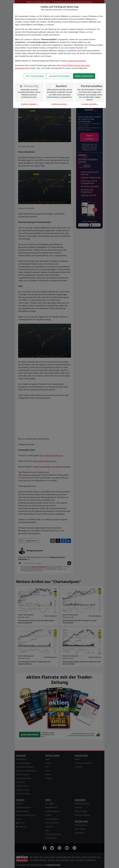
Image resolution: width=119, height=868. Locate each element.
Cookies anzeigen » (29, 104)
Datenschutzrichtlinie (77, 61)
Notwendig (31, 86)
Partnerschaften (92, 86)
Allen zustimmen (84, 76)
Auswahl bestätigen (59, 76)
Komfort (61, 86)
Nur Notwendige (35, 76)
